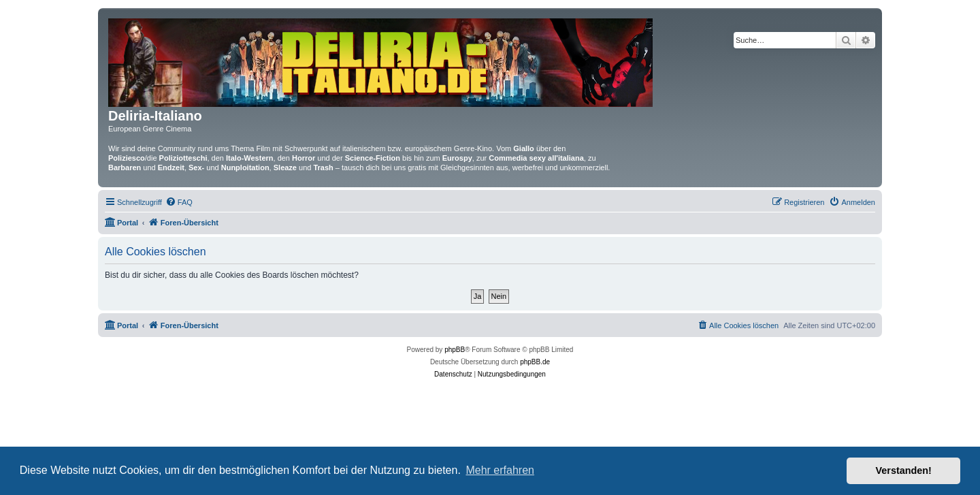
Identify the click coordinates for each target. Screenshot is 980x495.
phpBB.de (535, 362)
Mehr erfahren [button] (500, 470)
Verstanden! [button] (904, 470)
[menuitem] (179, 202)
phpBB (455, 350)
